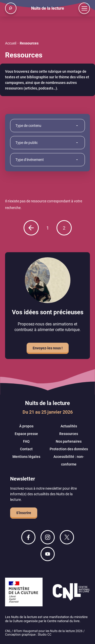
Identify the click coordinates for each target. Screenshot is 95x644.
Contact (26, 449)
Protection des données (69, 449)
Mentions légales (26, 457)
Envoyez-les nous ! (48, 348)
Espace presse (26, 434)
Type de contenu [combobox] (28, 126)
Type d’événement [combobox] (30, 160)
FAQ (26, 441)
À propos (26, 426)
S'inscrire (24, 513)
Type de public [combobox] (27, 143)
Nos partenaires (69, 441)
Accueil (11, 43)
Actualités (69, 426)
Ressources (69, 434)
